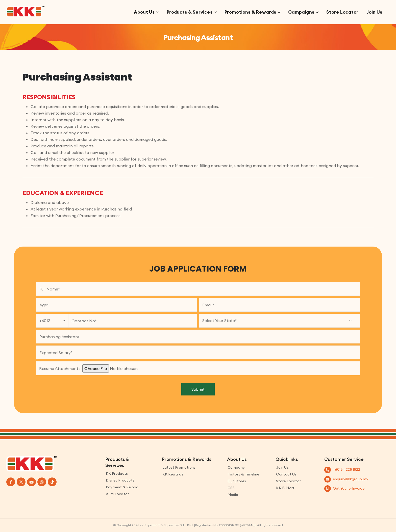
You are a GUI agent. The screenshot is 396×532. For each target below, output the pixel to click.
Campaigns (301, 12)
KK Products (117, 473)
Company (236, 467)
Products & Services (190, 12)
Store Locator (342, 12)
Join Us (374, 12)
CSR (231, 488)
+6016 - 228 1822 (346, 469)
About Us (144, 12)
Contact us (286, 474)
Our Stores (237, 481)
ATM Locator (117, 494)
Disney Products (120, 480)
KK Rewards (173, 474)
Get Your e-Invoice (349, 488)
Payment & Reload (122, 487)
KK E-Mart (285, 488)
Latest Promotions (179, 467)
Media (233, 495)
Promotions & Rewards (250, 12)
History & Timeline (243, 474)
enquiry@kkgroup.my (351, 479)
